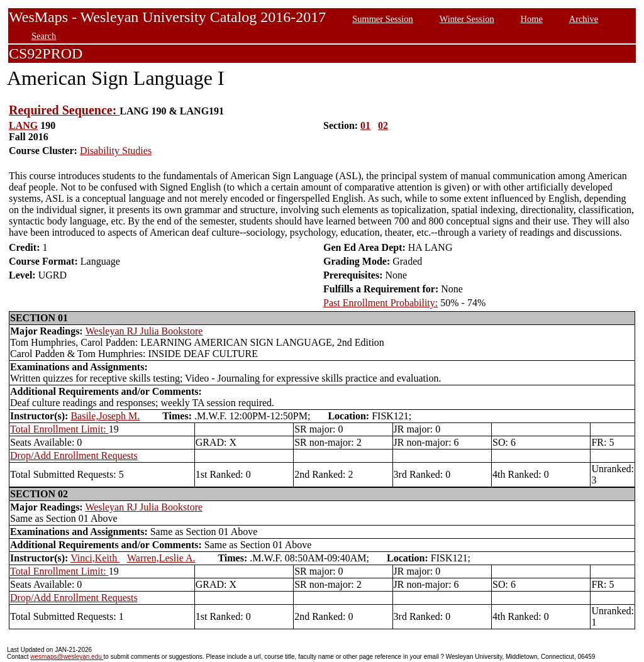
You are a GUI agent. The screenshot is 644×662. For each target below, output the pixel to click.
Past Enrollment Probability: (380, 303)
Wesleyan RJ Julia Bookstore (144, 331)
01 (365, 125)
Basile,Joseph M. (105, 416)
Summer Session (382, 19)
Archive (584, 19)
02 (383, 125)
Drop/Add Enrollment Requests (74, 455)
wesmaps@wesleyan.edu (67, 657)
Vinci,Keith (95, 558)
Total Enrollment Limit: (59, 429)
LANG (23, 125)
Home (532, 19)
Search (44, 36)
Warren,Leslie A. (161, 558)
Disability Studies (116, 151)
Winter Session (467, 19)
